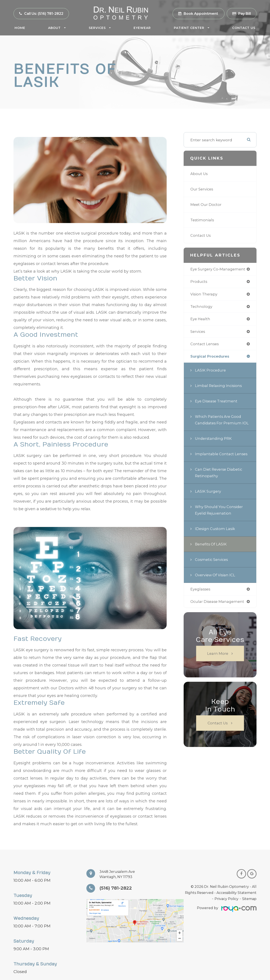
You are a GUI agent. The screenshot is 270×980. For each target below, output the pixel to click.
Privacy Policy (226, 899)
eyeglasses (201, 598)
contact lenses (205, 346)
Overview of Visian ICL (216, 584)
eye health (201, 320)
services (198, 333)
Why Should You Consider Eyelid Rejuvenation (220, 519)
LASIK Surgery (209, 500)
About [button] (57, 28)
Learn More (218, 663)
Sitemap (249, 899)
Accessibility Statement (236, 893)
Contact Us (244, 28)
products (199, 282)
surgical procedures (211, 358)
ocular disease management (219, 611)
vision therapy (205, 295)
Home (20, 28)
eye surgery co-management (219, 269)
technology (202, 307)
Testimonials (203, 220)
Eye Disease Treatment (218, 403)
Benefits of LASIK (212, 553)
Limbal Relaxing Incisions (219, 388)
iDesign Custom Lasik (216, 537)
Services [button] (100, 28)
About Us (199, 174)
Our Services (203, 189)
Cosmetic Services (212, 568)
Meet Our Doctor (207, 204)
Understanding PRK (214, 447)
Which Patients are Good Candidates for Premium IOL (219, 425)
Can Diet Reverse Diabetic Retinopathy (220, 481)
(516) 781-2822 (117, 888)
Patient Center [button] (192, 28)
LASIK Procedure (211, 372)
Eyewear (142, 28)
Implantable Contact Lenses (222, 462)
